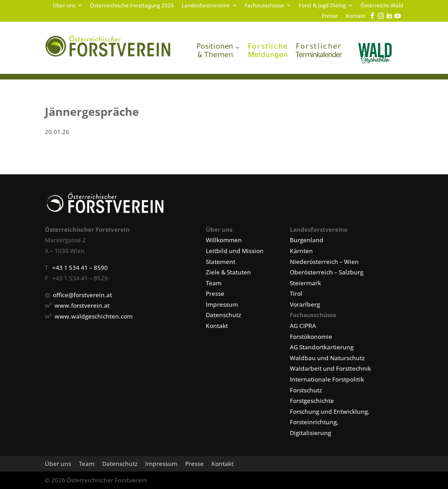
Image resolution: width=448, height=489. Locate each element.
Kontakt (356, 16)
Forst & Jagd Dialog (322, 6)
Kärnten (301, 251)
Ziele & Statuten (228, 272)
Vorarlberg (305, 304)
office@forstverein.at (82, 295)
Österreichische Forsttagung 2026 (132, 6)
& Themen (215, 52)
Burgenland (307, 240)
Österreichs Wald (382, 6)
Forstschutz (306, 390)
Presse (330, 16)
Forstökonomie (311, 337)
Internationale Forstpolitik (327, 379)
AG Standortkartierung (322, 347)
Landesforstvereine (206, 6)
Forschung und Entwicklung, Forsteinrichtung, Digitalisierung (330, 422)
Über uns (64, 6)
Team (214, 283)
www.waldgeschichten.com (94, 316)
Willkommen (224, 240)
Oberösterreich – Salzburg (327, 272)
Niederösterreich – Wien (324, 262)
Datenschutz (223, 315)
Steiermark (305, 283)
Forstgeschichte (312, 401)
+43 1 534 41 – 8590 (80, 268)
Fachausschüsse (264, 6)
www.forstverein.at (82, 305)
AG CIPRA (303, 326)
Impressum (222, 304)
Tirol (296, 294)
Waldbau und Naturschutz (327, 358)
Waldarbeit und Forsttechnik (330, 368)
